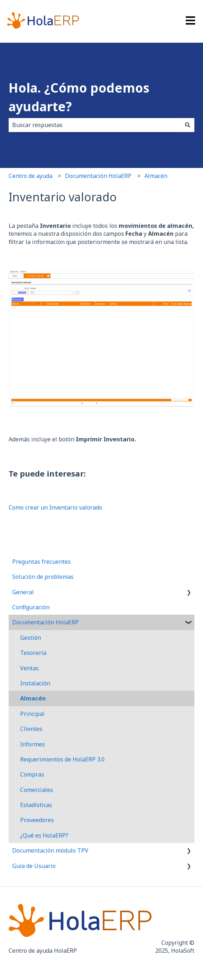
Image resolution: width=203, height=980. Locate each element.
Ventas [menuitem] (29, 668)
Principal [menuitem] (32, 714)
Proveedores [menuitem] (37, 820)
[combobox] (95, 125)
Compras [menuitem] (32, 774)
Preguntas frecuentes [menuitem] (41, 562)
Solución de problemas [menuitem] (43, 577)
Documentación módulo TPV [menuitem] (50, 850)
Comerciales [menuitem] (37, 790)
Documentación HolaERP (98, 176)
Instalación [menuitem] (35, 683)
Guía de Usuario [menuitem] (34, 866)
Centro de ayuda (31, 176)
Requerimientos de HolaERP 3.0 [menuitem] (62, 759)
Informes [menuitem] (33, 744)
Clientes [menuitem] (31, 729)
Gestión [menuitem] (31, 638)
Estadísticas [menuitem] (36, 805)
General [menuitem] (23, 592)
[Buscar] (188, 125)
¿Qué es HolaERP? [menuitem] (44, 835)
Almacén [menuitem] (33, 698)
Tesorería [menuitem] (33, 653)
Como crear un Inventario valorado (56, 507)
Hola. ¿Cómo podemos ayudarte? (79, 97)
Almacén (156, 176)
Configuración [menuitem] (31, 607)
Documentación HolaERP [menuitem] (45, 622)
